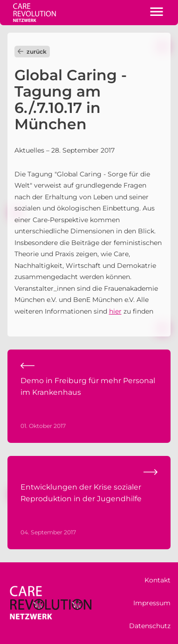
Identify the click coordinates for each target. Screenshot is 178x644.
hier (115, 311)
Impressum (152, 603)
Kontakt (157, 580)
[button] (157, 13)
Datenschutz (150, 626)
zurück (32, 52)
